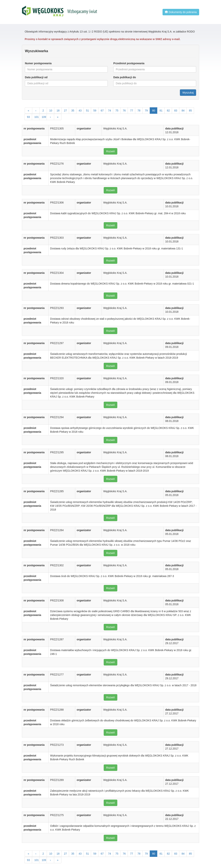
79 (146, 111)
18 (58, 111)
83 (176, 111)
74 (110, 111)
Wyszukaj (188, 93)
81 (161, 111)
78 (139, 111)
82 (168, 111)
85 (190, 111)
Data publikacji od (36, 77)
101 (36, 117)
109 (44, 117)
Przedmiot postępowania (129, 63)
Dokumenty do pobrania (181, 12)
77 (132, 111)
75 (117, 111)
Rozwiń (110, 151)
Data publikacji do (125, 77)
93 (28, 117)
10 (51, 111)
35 (73, 111)
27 (65, 111)
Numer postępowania (38, 63)
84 (183, 111)
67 (102, 111)
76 (124, 111)
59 (95, 111)
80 (154, 111)
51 (87, 111)
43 (80, 111)
